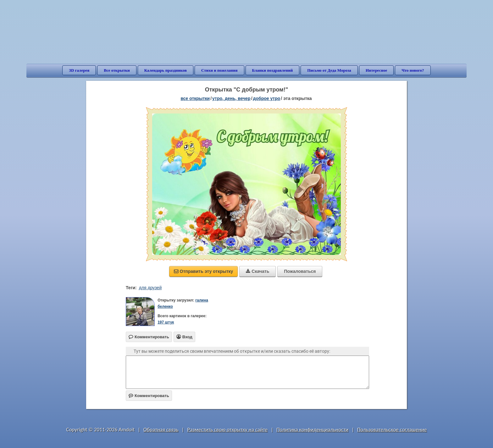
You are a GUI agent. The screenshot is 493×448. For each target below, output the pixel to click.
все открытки (195, 98)
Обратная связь (161, 430)
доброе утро (267, 98)
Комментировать (149, 396)
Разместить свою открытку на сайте (227, 430)
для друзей (150, 288)
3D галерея (79, 70)
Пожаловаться (300, 271)
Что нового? (413, 70)
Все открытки (117, 70)
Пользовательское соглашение (392, 430)
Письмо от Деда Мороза (329, 70)
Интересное (376, 70)
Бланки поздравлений (273, 70)
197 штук (166, 322)
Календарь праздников (166, 70)
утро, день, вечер (231, 98)
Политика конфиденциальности (312, 430)
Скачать (258, 271)
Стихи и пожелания (219, 70)
